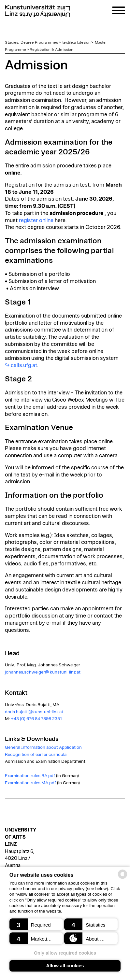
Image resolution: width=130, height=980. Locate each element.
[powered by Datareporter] (123, 878)
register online (36, 220)
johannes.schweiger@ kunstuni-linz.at (43, 672)
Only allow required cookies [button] (65, 953)
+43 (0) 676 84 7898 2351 (36, 719)
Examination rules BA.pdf (30, 776)
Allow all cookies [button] (65, 966)
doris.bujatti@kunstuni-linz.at (34, 712)
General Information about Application (43, 747)
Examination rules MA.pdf (30, 783)
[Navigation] (119, 12)
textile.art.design (76, 42)
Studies (12, 42)
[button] (36, 924)
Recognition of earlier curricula (36, 755)
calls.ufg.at (24, 365)
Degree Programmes (39, 42)
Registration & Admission (51, 50)
